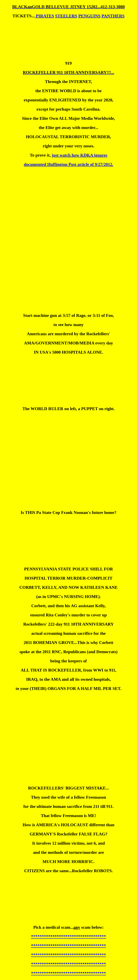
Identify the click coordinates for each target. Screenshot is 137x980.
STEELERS (66, 16)
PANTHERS (113, 16)
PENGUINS (89, 16)
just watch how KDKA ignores (79, 155)
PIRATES (44, 16)
